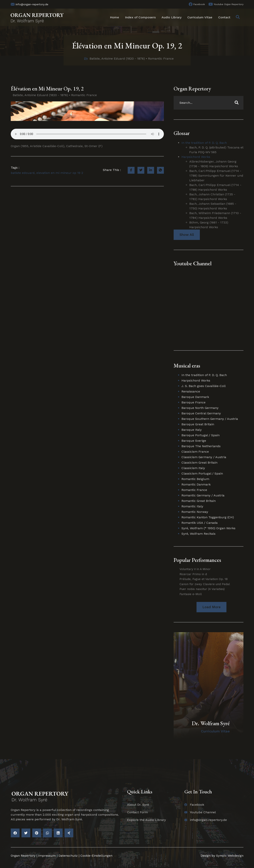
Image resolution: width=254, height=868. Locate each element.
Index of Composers (140, 17)
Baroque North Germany (200, 408)
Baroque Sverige (194, 441)
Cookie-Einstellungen (96, 856)
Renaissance (191, 392)
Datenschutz (68, 856)
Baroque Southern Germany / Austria (210, 419)
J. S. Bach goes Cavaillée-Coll (204, 386)
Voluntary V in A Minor (195, 569)
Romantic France (161, 59)
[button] (211, 607)
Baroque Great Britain (198, 424)
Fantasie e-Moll (191, 594)
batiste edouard (23, 173)
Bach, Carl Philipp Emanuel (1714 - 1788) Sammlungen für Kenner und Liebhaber (216, 176)
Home (114, 17)
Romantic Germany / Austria (203, 496)
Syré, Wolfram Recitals (198, 534)
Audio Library (171, 17)
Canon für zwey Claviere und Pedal (205, 584)
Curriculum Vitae (200, 17)
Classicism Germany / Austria (204, 457)
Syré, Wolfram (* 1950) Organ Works (208, 528)
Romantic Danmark (196, 485)
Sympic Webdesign (229, 856)
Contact (224, 17)
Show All (187, 235)
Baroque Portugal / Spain (201, 435)
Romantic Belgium (195, 479)
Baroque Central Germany (201, 413)
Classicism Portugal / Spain (202, 474)
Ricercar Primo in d (193, 574)
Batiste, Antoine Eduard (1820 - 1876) (117, 59)
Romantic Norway (195, 512)
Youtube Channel (193, 264)
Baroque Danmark (195, 397)
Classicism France (195, 452)
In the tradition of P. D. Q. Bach (204, 143)
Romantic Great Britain (199, 501)
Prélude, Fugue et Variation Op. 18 (204, 579)
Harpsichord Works (196, 157)
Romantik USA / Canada (200, 523)
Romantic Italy (192, 506)
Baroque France (193, 403)
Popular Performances (197, 560)
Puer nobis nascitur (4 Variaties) (202, 589)
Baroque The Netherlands (201, 446)
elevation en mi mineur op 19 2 (60, 173)
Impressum (47, 856)
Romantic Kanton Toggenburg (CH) (208, 517)
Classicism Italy (193, 468)
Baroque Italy (192, 430)
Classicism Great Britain (199, 463)
